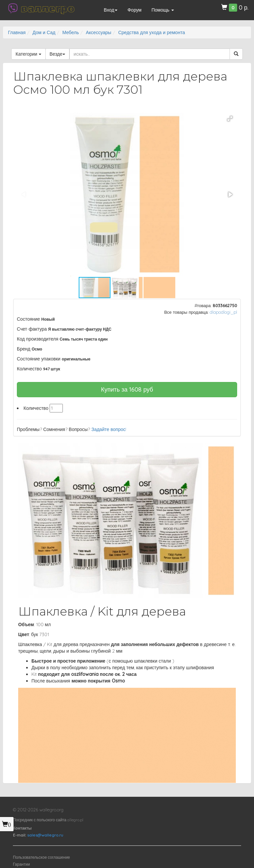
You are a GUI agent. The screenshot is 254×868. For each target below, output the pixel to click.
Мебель (70, 32)
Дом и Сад (44, 32)
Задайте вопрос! (109, 429)
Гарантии (21, 864)
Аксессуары (98, 32)
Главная (17, 32)
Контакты (22, 828)
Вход (111, 10)
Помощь (163, 10)
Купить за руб (127, 389)
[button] (230, 119)
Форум (134, 10)
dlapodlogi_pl (223, 312)
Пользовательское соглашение (42, 857)
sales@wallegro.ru (45, 835)
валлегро (48, 8)
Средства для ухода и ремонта (151, 32)
